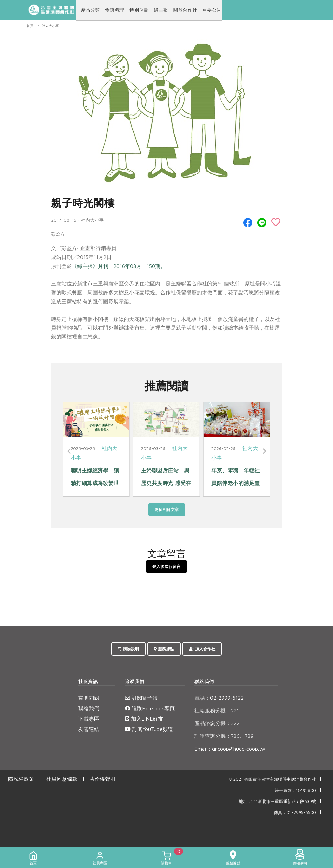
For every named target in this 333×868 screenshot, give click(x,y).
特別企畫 (133, 10)
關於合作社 (176, 10)
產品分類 (89, 10)
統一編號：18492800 (295, 790)
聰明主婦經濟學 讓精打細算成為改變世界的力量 (95, 483)
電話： (202, 698)
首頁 (30, 26)
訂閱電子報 (141, 698)
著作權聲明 (102, 779)
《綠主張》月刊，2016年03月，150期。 (119, 266)
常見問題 (89, 698)
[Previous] (69, 451)
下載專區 (89, 719)
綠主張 (154, 10)
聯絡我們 (89, 708)
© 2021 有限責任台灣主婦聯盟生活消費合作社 (272, 779)
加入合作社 (202, 649)
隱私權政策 (21, 779)
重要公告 (200, 10)
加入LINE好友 (144, 719)
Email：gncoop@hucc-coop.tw (230, 749)
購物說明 (128, 649)
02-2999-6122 (219, 698)
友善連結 (89, 729)
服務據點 (164, 649)
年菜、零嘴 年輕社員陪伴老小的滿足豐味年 (236, 483)
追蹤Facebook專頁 (150, 708)
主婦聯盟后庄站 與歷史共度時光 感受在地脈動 (166, 483)
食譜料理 (111, 10)
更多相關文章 (167, 510)
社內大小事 (51, 26)
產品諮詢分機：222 (217, 723)
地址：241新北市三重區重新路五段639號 (277, 801)
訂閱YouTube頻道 (149, 729)
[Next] (264, 451)
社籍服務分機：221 (217, 710)
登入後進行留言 (166, 566)
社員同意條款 (62, 779)
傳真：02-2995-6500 (295, 813)
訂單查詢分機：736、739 (224, 736)
